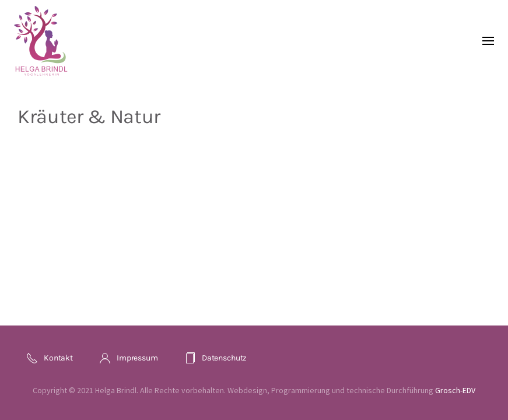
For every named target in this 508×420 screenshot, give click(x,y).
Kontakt (50, 358)
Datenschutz (216, 358)
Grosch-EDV (455, 390)
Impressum (129, 358)
